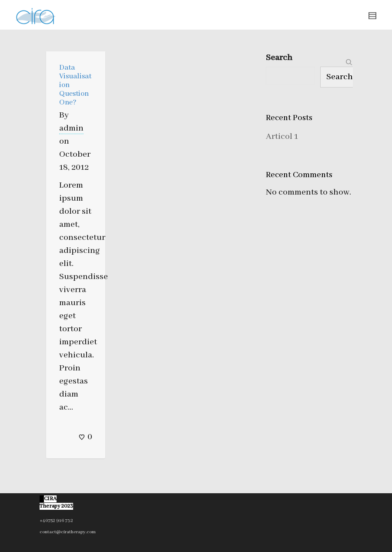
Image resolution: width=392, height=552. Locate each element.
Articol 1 (282, 136)
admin (71, 128)
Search (279, 58)
